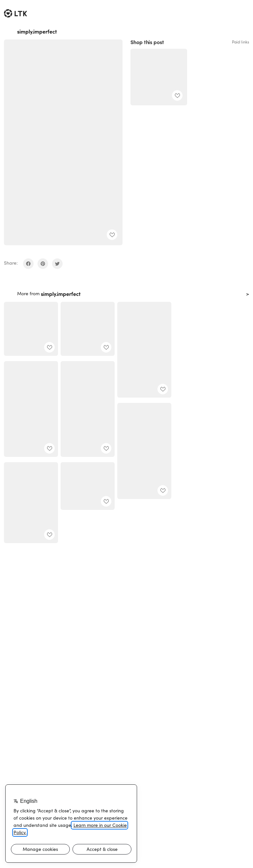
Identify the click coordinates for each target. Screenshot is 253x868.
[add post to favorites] (112, 235)
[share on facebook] (28, 264)
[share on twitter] (57, 264)
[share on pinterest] (43, 264)
